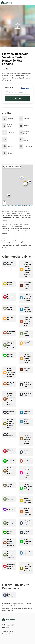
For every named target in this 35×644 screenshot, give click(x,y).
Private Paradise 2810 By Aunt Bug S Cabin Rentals (11, 372)
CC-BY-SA (30, 206)
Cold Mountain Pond (10, 297)
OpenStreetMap (18, 206)
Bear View (27, 461)
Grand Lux (10, 509)
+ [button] (4, 202)
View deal (18, 98)
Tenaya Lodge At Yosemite (26, 422)
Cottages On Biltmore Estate (27, 523)
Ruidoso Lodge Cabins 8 (26, 334)
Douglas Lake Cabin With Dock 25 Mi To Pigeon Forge (28, 321)
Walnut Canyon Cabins (26, 452)
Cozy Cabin (11, 499)
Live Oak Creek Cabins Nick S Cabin (28, 500)
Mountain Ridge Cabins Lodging (28, 542)
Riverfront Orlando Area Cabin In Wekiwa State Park (28, 568)
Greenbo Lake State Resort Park (27, 309)
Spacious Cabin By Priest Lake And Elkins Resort (11, 424)
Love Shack (11, 461)
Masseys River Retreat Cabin (27, 385)
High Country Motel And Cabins (11, 566)
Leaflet (6, 206)
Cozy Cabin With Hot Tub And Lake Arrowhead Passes (27, 358)
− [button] (4, 204)
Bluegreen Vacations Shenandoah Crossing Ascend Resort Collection (11, 399)
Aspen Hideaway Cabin (10, 523)
